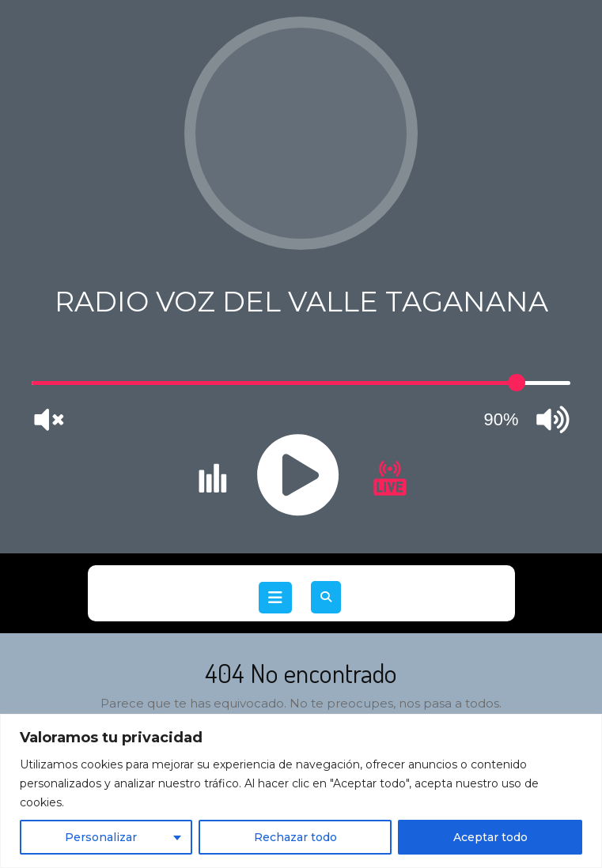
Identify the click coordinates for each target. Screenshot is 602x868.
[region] (301, 791)
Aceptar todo (490, 837)
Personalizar (101, 837)
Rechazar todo (295, 837)
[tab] (275, 598)
